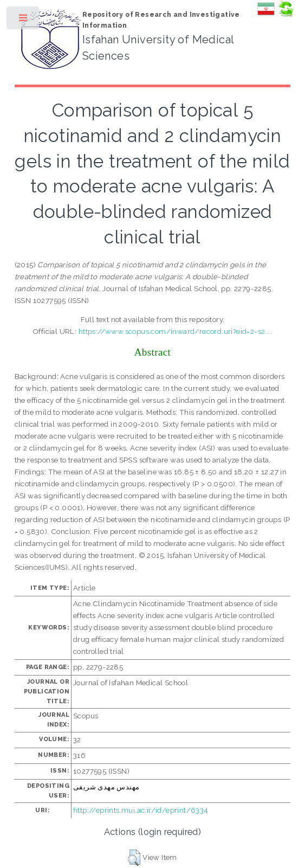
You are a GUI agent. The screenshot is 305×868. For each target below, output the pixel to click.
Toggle (24, 20)
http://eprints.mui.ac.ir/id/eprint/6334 (141, 810)
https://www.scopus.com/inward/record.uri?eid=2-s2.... (176, 331)
